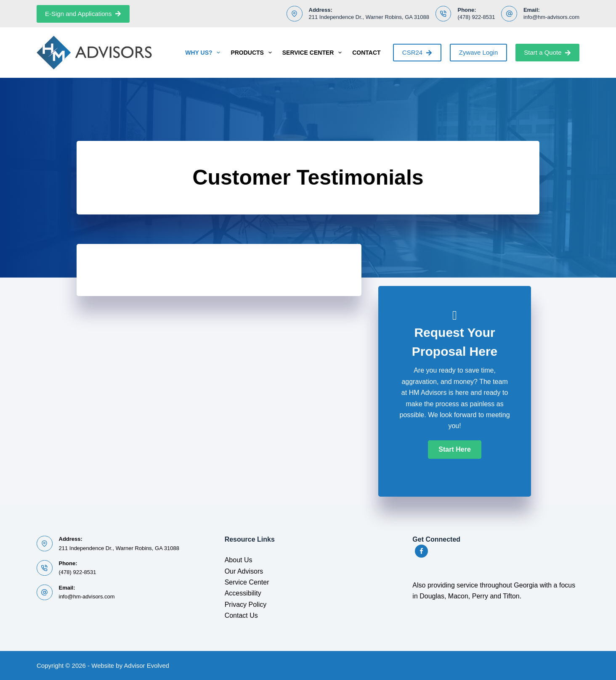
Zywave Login (479, 52)
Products (253, 53)
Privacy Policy (246, 605)
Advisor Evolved (147, 665)
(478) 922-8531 (476, 17)
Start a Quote (547, 52)
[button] (454, 450)
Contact (366, 53)
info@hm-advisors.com (551, 17)
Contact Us (241, 615)
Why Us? (204, 53)
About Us (239, 560)
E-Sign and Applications (83, 14)
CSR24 (417, 52)
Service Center (314, 53)
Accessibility (243, 593)
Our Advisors (244, 571)
